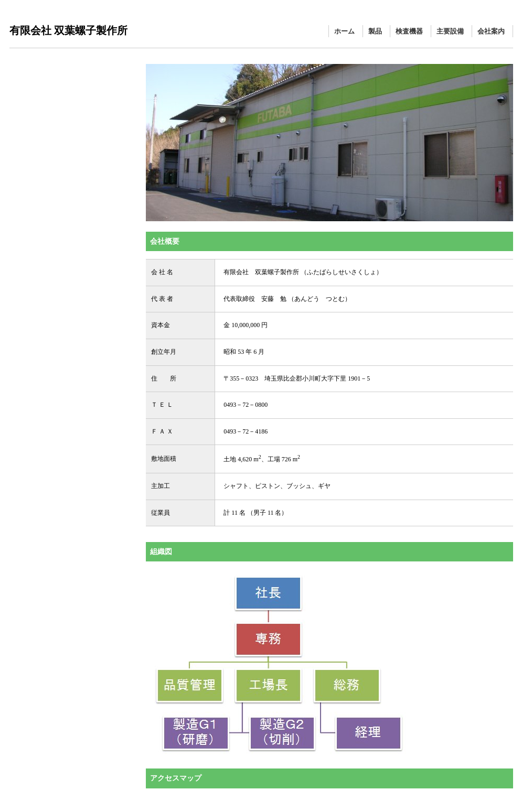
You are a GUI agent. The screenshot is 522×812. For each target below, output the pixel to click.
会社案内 (491, 31)
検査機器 (409, 31)
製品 (375, 31)
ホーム (344, 31)
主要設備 (450, 31)
